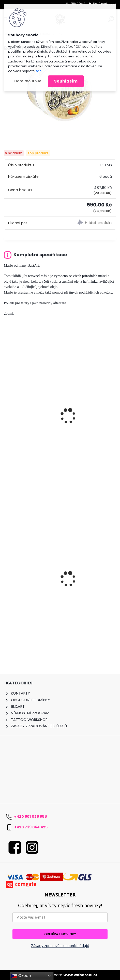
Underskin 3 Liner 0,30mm (33, 596)
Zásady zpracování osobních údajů (60, 946)
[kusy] (60, 637)
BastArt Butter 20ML (26, 433)
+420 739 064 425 (31, 827)
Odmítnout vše (28, 81)
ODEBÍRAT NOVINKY (60, 934)
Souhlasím (66, 81)
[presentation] (6, 410)
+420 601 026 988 (31, 816)
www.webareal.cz (81, 975)
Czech (21, 976)
